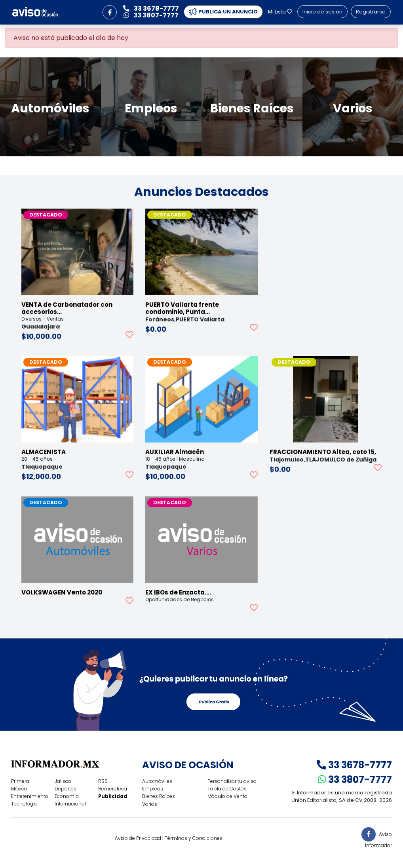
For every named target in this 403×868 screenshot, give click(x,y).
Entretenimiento (30, 796)
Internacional (70, 804)
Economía (67, 796)
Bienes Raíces (159, 796)
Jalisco (63, 781)
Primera (20, 781)
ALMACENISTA (44, 452)
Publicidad (113, 796)
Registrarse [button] (371, 12)
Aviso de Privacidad (138, 838)
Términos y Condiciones (194, 838)
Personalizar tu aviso (232, 781)
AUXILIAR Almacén (175, 452)
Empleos (153, 789)
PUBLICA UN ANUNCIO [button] (223, 12)
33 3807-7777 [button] (151, 15)
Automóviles (157, 781)
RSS (103, 781)
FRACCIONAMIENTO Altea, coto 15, (323, 452)
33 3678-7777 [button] (151, 9)
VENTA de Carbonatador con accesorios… (67, 308)
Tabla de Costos (227, 789)
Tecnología (24, 804)
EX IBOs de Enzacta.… (178, 592)
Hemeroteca (113, 789)
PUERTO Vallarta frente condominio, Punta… (182, 308)
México (19, 789)
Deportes (66, 789)
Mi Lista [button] (280, 12)
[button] (110, 12)
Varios (150, 804)
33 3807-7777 (355, 780)
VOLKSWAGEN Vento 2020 (62, 592)
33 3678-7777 (354, 765)
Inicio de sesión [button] (322, 12)
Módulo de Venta (227, 796)
